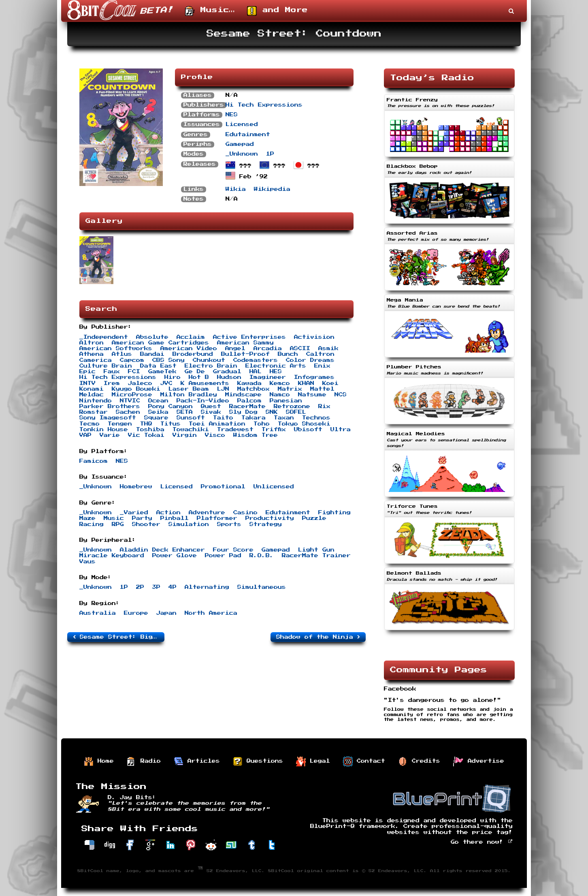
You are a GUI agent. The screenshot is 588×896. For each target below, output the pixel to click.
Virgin (185, 435)
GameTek (162, 372)
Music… (210, 11)
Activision (314, 337)
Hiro (173, 377)
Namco (280, 395)
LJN (223, 389)
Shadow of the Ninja (318, 637)
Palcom (249, 401)
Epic (87, 372)
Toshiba (150, 430)
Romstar (94, 412)
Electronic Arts (276, 366)
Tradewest (235, 430)
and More (277, 11)
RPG (118, 524)
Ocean (158, 401)
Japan (166, 613)
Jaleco (140, 383)
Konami (92, 389)
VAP (85, 435)
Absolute (152, 337)
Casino (245, 513)
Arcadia (268, 349)
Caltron (320, 354)
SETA (185, 412)
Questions (258, 761)
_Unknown (242, 154)
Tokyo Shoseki (304, 424)
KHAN (306, 383)
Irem (112, 383)
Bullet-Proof (245, 354)
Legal (313, 761)
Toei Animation (217, 424)
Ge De (195, 372)
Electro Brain (211, 366)
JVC (166, 383)
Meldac (92, 395)
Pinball (175, 518)
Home (99, 761)
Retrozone (292, 406)
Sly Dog (243, 412)
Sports (229, 524)
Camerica (96, 360)
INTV (87, 383)
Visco (215, 435)
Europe (136, 613)
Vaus (87, 562)
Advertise (479, 761)
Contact (364, 761)
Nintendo (96, 401)
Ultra (341, 430)
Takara (254, 418)
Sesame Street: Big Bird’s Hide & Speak (119, 637)
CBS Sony (168, 360)
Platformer (217, 518)
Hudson (229, 377)
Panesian (286, 401)
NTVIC (130, 401)
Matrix (290, 389)
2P (140, 587)
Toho (262, 424)
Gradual (227, 372)
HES (276, 372)
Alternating (207, 587)
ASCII (300, 349)
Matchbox (254, 389)
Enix (322, 366)
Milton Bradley (189, 395)
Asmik (328, 349)
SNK (272, 412)
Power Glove (175, 556)
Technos (316, 418)
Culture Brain (106, 366)
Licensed (242, 124)
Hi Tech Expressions (264, 105)
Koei (330, 383)
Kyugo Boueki (136, 389)
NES (232, 115)
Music (114, 518)
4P (173, 587)
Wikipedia (272, 189)
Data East (158, 366)
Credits (419, 761)
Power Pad (223, 556)
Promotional (223, 487)
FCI (134, 372)
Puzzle (314, 518)
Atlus (122, 354)
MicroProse (132, 395)
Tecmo (89, 424)
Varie (110, 435)
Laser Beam (189, 389)
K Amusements (205, 383)
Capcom (132, 360)
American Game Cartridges (160, 343)
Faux (112, 372)
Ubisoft (308, 430)
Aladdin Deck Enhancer (162, 550)
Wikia (236, 189)
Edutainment (248, 135)
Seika (158, 412)
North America (211, 613)
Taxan (284, 418)
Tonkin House (104, 430)
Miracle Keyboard (112, 556)
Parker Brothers (110, 406)
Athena (92, 354)
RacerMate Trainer (316, 556)
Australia (98, 613)
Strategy (266, 524)
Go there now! (482, 842)
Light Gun (316, 550)
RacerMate (247, 406)
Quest (211, 406)
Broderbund (193, 354)
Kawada (249, 383)
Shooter (146, 524)
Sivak (211, 412)
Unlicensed (274, 487)
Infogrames (314, 377)
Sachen (128, 412)
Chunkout (209, 360)
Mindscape (243, 395)
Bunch (288, 354)
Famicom (94, 461)
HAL (256, 372)
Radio (144, 761)
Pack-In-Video (203, 401)
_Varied (134, 513)
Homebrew (136, 487)
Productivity (270, 518)
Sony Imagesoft (108, 418)
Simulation (189, 524)
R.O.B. (262, 556)
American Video (189, 349)
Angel (235, 349)
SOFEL (296, 412)
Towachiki (191, 430)
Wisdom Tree (256, 435)
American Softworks (116, 349)
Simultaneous (262, 587)
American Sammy (245, 343)
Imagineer (268, 377)
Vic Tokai (146, 435)
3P (156, 587)
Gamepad (240, 144)
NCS (341, 395)
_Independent (104, 337)
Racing (92, 524)
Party (142, 518)
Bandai (152, 354)
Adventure (207, 513)
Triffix (274, 430)
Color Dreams (310, 360)
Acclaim (191, 337)
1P (270, 154)
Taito (223, 418)
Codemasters (256, 360)
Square (156, 418)
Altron (92, 343)
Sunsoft (191, 418)
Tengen (120, 424)
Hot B (199, 377)
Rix (324, 406)
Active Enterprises (249, 337)
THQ (146, 424)
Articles (197, 761)
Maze (87, 518)
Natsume (312, 395)
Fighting (334, 513)
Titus (170, 424)
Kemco (280, 383)
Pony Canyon (170, 406)
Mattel (322, 389)
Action (168, 513)
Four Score (233, 550)
